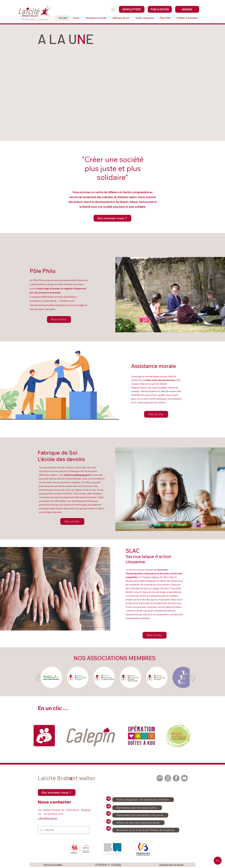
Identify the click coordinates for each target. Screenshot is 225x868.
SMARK (102, 865)
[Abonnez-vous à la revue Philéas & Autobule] (146, 830)
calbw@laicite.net (48, 818)
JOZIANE (116, 865)
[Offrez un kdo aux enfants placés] (138, 823)
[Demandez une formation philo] (137, 808)
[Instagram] (168, 778)
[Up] (218, 861)
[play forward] (193, 677)
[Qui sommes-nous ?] (112, 218)
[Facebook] (176, 778)
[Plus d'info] (59, 319)
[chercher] (63, 830)
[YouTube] (184, 778)
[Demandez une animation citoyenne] (140, 815)
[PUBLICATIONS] (160, 9)
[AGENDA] (187, 9)
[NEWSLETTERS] (132, 9)
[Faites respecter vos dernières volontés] (143, 800)
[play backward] (38, 677)
